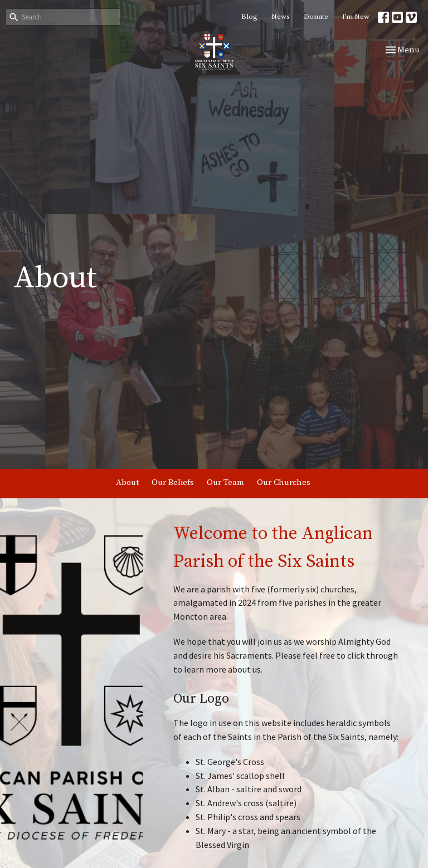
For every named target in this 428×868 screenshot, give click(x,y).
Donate (316, 17)
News (281, 17)
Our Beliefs (173, 482)
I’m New (356, 17)
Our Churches (284, 482)
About (127, 482)
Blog (249, 17)
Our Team (225, 482)
